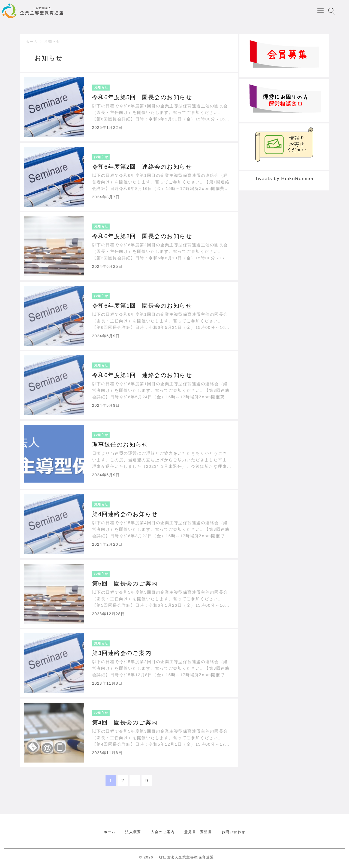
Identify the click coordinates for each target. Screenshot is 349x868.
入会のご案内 (163, 832)
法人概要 (133, 832)
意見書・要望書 (198, 832)
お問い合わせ (234, 832)
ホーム (32, 42)
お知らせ (52, 41)
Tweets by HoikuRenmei (284, 179)
